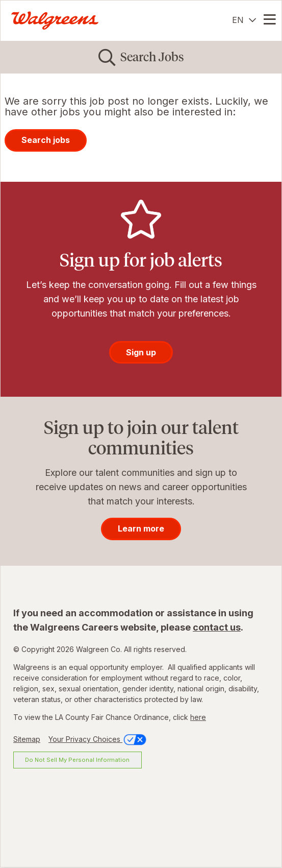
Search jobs (46, 140)
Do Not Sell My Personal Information (77, 760)
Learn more (141, 528)
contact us (217, 627)
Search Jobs (152, 57)
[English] (244, 20)
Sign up (141, 352)
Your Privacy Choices (98, 739)
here (198, 717)
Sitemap (27, 739)
